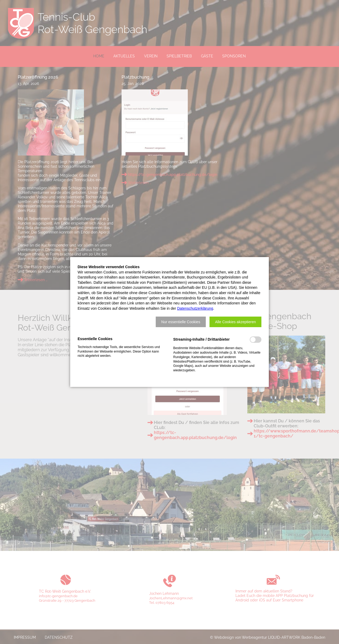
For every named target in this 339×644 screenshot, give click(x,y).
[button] (181, 322)
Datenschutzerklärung (195, 308)
